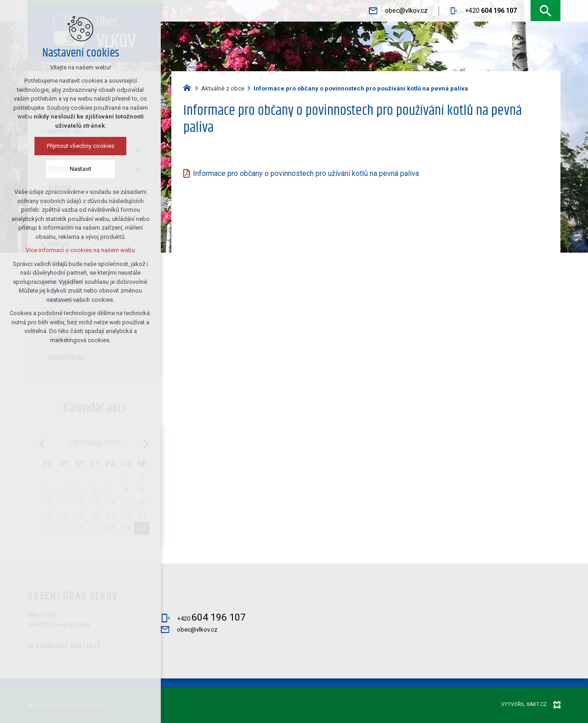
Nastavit (68, 169)
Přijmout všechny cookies (68, 146)
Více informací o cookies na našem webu (68, 250)
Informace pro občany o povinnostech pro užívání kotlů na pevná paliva (306, 173)
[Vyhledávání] (546, 11)
